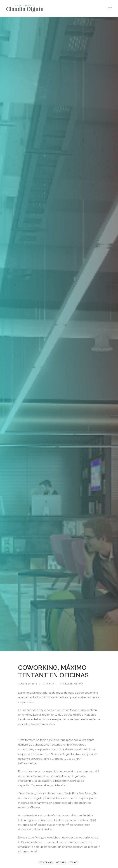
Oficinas (61, 862)
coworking (46, 862)
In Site (50, 684)
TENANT (74, 862)
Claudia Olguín (73, 684)
